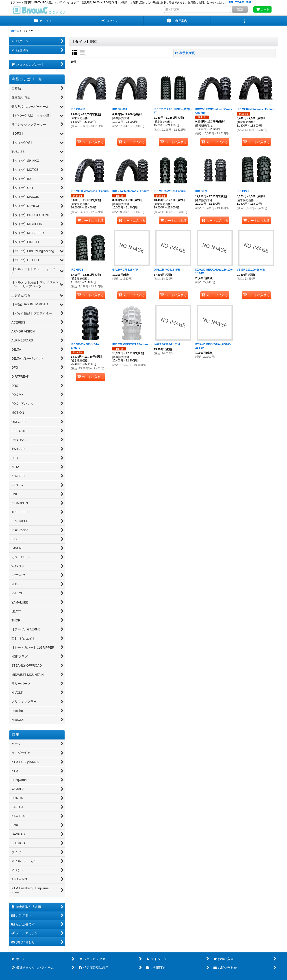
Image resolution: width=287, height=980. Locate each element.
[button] (244, 21)
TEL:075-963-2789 (240, 2)
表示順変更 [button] (185, 53)
